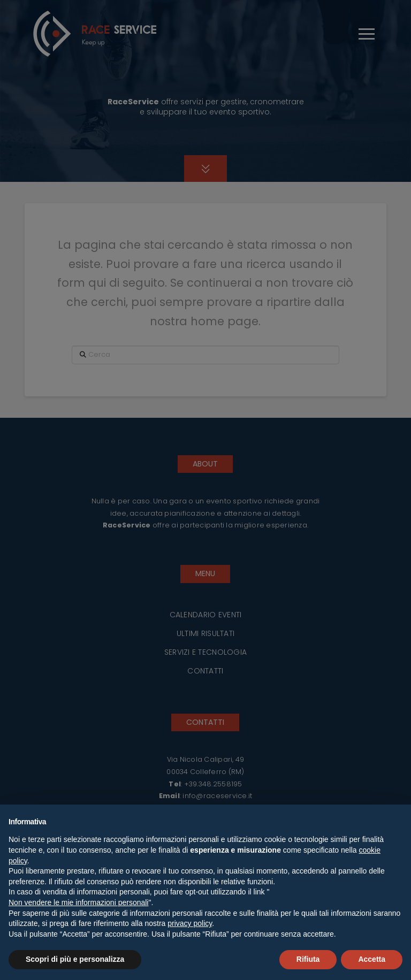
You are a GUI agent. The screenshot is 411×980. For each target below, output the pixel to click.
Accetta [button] (372, 959)
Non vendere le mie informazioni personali (78, 902)
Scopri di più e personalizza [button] (75, 959)
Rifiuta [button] (308, 959)
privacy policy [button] (190, 923)
